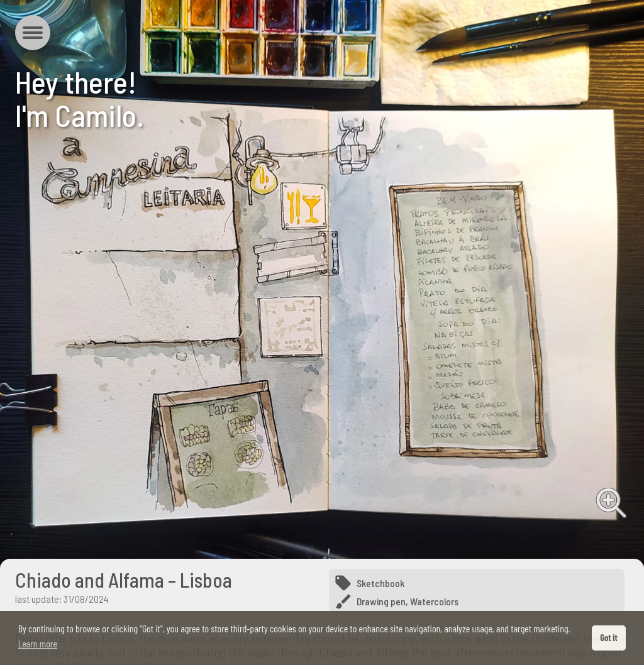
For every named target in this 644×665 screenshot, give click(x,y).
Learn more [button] (38, 643)
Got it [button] (608, 638)
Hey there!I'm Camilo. (80, 98)
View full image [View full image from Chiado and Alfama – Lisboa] (611, 503)
